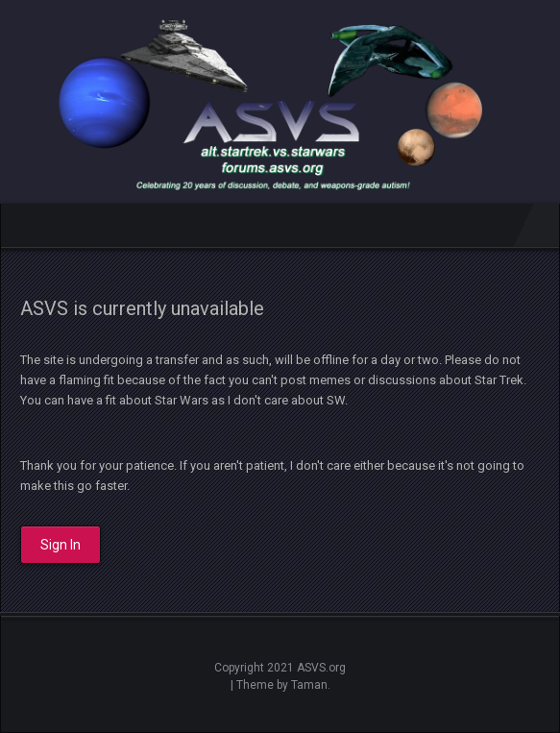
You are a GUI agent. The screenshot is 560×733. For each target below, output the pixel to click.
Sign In (61, 545)
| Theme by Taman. (280, 685)
